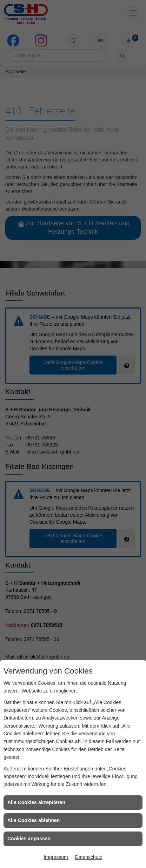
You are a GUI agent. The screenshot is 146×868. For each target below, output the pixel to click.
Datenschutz (89, 857)
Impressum (56, 857)
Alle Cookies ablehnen (34, 820)
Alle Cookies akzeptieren (36, 802)
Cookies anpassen (29, 839)
